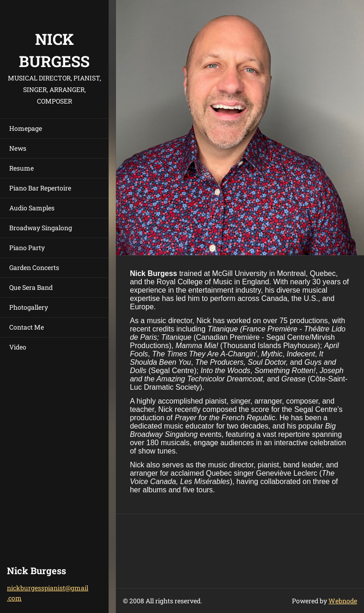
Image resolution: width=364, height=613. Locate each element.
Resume (21, 168)
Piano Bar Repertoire (40, 188)
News (18, 148)
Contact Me (27, 327)
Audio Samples (32, 208)
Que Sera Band (31, 287)
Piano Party (27, 248)
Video (18, 347)
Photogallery (29, 307)
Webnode (343, 601)
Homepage (26, 128)
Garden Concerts (34, 267)
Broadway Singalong (41, 228)
